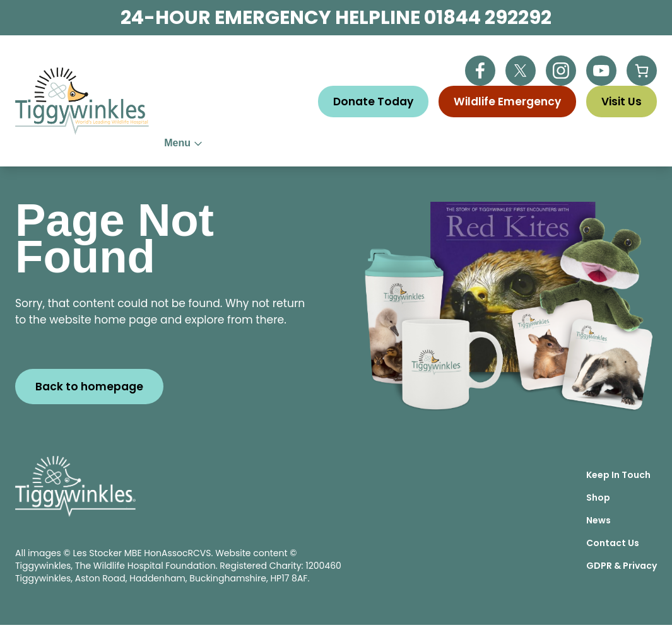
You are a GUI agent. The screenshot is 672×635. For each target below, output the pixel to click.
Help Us (272, 148)
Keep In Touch (618, 485)
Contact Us (613, 553)
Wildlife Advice (362, 148)
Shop (598, 508)
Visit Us (622, 102)
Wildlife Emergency (507, 102)
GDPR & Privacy (622, 576)
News (598, 530)
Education (459, 148)
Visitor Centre (554, 148)
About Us (198, 148)
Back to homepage (89, 397)
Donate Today (373, 102)
